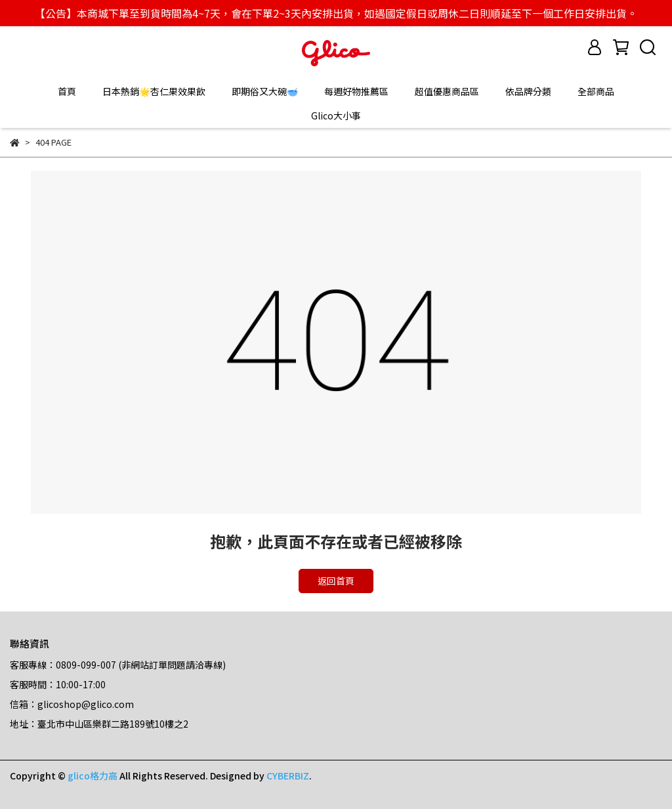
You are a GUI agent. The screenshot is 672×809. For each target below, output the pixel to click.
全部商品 (596, 91)
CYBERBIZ (288, 776)
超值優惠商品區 (447, 91)
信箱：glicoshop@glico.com (72, 704)
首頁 (67, 91)
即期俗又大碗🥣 (265, 91)
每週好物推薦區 (356, 91)
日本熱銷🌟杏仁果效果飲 (154, 91)
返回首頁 (336, 581)
